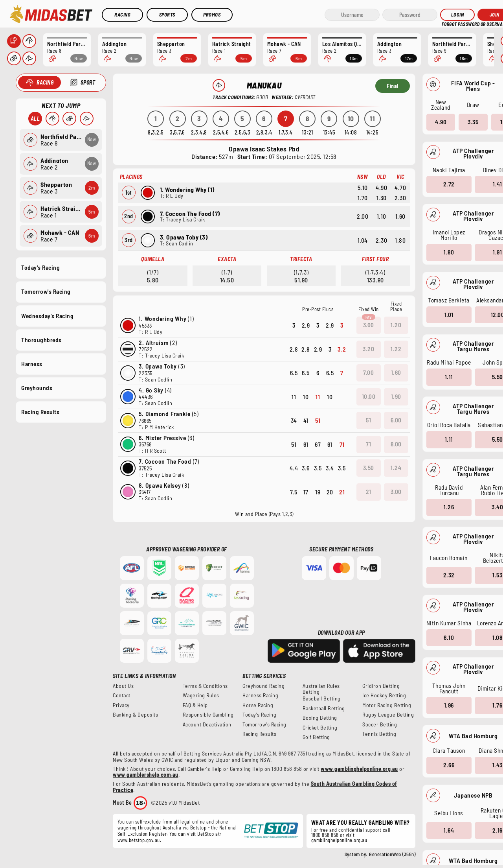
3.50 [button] (369, 468)
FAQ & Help (195, 705)
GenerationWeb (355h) (392, 854)
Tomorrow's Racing (46, 291)
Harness (32, 363)
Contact (122, 695)
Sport (88, 82)
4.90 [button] (441, 122)
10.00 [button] (369, 396)
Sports (167, 15)
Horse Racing (258, 705)
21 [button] (369, 492)
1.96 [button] (449, 705)
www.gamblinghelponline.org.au (359, 769)
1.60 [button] (396, 372)
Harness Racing (260, 695)
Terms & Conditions (205, 686)
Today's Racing (40, 267)
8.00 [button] (396, 444)
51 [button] (368, 420)
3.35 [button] (473, 122)
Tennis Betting (379, 734)
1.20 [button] (396, 325)
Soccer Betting (380, 724)
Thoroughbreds (41, 339)
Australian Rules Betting (321, 689)
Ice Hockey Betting (384, 695)
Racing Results (40, 412)
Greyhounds (37, 387)
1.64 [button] (449, 830)
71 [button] (368, 444)
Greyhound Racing (263, 686)
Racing (122, 15)
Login (458, 15)
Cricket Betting (320, 728)
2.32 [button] (449, 575)
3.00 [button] (369, 325)
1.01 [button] (449, 314)
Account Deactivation (207, 724)
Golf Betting (316, 737)
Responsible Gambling (208, 715)
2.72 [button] (449, 184)
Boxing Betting (320, 718)
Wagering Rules (201, 695)
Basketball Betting (324, 708)
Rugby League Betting (388, 715)
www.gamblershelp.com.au (146, 775)
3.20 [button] (368, 349)
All (35, 119)
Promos (212, 15)
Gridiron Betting (381, 686)
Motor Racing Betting (387, 705)
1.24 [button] (396, 468)
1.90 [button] (396, 396)
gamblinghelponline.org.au (339, 840)
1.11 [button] (449, 377)
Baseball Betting (322, 698)
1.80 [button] (449, 252)
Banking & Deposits (135, 715)
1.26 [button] (449, 507)
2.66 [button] (449, 765)
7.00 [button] (368, 372)
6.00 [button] (396, 420)
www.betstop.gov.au (139, 840)
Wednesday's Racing (47, 315)
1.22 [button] (396, 349)
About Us (123, 686)
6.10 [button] (449, 637)
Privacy (121, 705)
